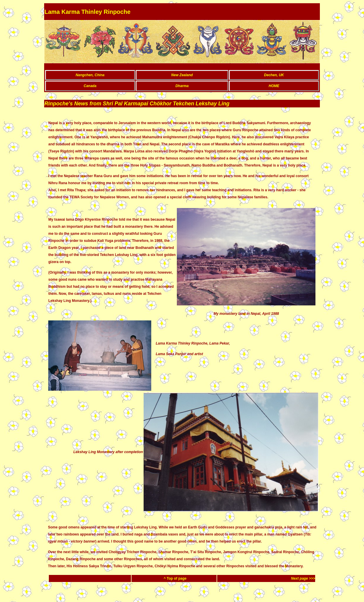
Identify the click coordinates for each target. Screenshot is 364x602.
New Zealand (182, 75)
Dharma (182, 86)
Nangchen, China (90, 75)
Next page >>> (303, 578)
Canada (90, 86)
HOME (274, 86)
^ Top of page (175, 578)
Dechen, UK (274, 75)
